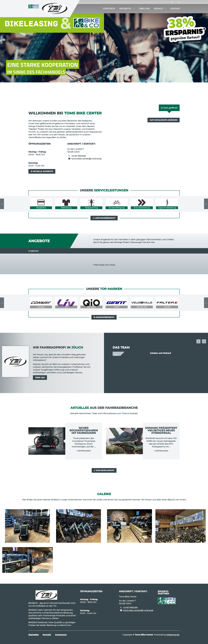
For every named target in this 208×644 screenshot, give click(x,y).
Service (158, 9)
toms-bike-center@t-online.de (86, 159)
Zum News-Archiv (104, 470)
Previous (2, 56)
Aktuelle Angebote (42, 171)
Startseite (109, 9)
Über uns (144, 9)
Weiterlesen (84, 451)
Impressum (61, 635)
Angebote (125, 9)
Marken (33, 129)
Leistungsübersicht (104, 218)
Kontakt (175, 9)
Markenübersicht (104, 317)
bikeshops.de (173, 635)
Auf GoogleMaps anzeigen (164, 120)
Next (206, 56)
